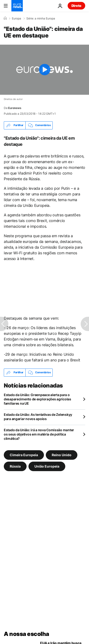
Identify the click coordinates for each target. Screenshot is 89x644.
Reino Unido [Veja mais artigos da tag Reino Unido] (62, 455)
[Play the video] (44, 70)
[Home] (5, 18)
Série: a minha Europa (41, 19)
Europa (16, 19)
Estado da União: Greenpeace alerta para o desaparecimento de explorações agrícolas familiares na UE (37, 399)
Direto (76, 6)
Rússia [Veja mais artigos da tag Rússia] (15, 466)
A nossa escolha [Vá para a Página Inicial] (26, 634)
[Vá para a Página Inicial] (17, 6)
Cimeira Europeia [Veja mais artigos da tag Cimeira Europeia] (24, 455)
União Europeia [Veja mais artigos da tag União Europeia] (47, 466)
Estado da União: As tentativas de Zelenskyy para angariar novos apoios (38, 417)
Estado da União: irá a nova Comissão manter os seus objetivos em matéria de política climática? (39, 434)
